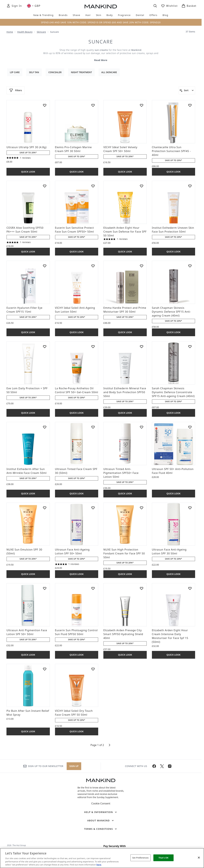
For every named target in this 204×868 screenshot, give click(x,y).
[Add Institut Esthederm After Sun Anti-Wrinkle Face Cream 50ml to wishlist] (45, 427)
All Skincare (109, 72)
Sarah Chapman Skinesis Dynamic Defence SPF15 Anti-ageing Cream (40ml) (171, 312)
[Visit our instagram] (170, 766)
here (99, 865)
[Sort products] (187, 90)
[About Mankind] (101, 821)
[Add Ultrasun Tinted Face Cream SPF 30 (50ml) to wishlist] (93, 427)
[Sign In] (14, 6)
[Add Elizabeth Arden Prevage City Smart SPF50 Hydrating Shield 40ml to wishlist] (142, 588)
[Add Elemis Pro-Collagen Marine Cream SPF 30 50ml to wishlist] (93, 105)
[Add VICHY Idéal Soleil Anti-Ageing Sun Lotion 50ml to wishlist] (93, 266)
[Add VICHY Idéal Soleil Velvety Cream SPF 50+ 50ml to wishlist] (142, 105)
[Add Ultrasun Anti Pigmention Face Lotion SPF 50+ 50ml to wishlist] (45, 588)
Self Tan (34, 72)
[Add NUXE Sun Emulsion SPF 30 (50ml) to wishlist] (45, 508)
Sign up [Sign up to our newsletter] (74, 766)
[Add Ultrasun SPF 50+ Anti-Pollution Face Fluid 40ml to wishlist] (190, 427)
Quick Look (28, 172)
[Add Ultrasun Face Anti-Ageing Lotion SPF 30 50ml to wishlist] (190, 508)
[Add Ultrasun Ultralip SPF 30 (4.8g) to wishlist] (45, 105)
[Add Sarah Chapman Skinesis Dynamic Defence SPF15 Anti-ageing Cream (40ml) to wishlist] (190, 266)
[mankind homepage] (101, 6)
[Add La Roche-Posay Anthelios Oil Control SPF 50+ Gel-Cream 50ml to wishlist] (93, 347)
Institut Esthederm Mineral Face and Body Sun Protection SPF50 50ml (125, 392)
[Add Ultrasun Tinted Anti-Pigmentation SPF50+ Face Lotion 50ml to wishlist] (142, 427)
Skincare (41, 32)
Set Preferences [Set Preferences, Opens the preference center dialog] (141, 858)
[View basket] (189, 6)
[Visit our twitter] (162, 766)
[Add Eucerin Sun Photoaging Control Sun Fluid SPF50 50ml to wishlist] (93, 588)
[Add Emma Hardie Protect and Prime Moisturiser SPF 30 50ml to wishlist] (142, 266)
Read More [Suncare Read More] (101, 60)
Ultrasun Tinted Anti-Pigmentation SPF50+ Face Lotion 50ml (121, 473)
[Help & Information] (101, 812)
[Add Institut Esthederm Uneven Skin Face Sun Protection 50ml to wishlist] (190, 186)
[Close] (199, 858)
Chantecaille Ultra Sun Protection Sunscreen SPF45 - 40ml (171, 151)
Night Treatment (81, 72)
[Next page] (110, 745)
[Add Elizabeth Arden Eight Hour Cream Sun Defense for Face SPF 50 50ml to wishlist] (142, 186)
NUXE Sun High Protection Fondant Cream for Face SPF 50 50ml (124, 553)
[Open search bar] (155, 6)
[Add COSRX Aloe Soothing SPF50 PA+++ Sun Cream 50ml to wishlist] (45, 186)
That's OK (163, 858)
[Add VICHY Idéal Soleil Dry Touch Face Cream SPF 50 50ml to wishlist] (93, 669)
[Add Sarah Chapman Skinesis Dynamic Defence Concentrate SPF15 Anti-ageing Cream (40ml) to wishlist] (190, 347)
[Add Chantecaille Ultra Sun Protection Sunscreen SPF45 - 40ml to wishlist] (190, 105)
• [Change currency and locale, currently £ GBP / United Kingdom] (34, 6)
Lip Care (15, 72)
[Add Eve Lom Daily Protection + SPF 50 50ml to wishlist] (45, 347)
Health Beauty (25, 32)
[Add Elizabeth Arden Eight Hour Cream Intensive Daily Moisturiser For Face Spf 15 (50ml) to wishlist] (190, 588)
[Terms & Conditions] (101, 829)
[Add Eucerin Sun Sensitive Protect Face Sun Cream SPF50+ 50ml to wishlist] (93, 186)
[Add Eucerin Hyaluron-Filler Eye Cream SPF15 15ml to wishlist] (45, 266)
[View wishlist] (169, 6)
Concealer (55, 72)
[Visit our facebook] (154, 766)
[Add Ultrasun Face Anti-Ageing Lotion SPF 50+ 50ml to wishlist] (93, 508)
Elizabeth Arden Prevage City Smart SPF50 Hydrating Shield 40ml (123, 634)
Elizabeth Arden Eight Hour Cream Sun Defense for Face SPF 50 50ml (125, 232)
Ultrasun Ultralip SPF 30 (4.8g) (27, 147)
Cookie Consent (101, 803)
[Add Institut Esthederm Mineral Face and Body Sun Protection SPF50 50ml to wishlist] (142, 347)
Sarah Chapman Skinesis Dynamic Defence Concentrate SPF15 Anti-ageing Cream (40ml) (173, 392)
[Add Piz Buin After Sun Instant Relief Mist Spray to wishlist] (45, 669)
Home (10, 32)
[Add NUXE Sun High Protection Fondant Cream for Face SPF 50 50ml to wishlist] (142, 508)
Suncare (101, 42)
